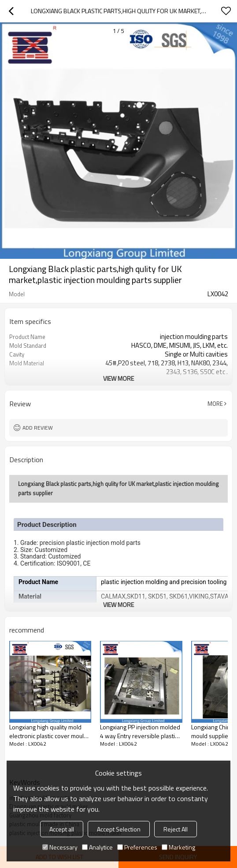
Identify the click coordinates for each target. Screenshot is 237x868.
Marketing (178, 847)
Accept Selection (119, 829)
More (215, 404)
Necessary (60, 847)
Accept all (62, 829)
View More (118, 378)
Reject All (176, 829)
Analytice (97, 847)
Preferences (137, 847)
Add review (38, 428)
